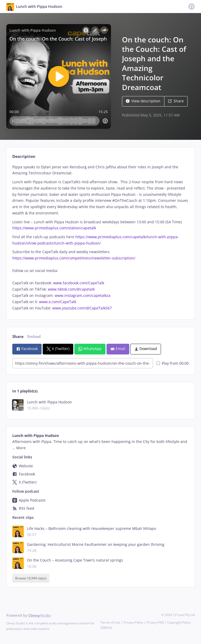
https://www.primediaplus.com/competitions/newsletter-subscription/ (74, 258)
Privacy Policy (133, 622)
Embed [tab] (34, 337)
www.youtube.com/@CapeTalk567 (82, 308)
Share (176, 101)
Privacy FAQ (155, 622)
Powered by (29, 615)
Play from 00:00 (173, 363)
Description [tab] (24, 156)
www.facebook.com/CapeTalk (79, 283)
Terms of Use (110, 622)
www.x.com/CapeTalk (58, 302)
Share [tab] (18, 337)
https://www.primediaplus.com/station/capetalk (54, 228)
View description (143, 101)
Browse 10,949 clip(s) (31, 578)
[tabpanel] (100, 238)
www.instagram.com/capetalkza (83, 295)
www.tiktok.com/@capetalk (71, 289)
